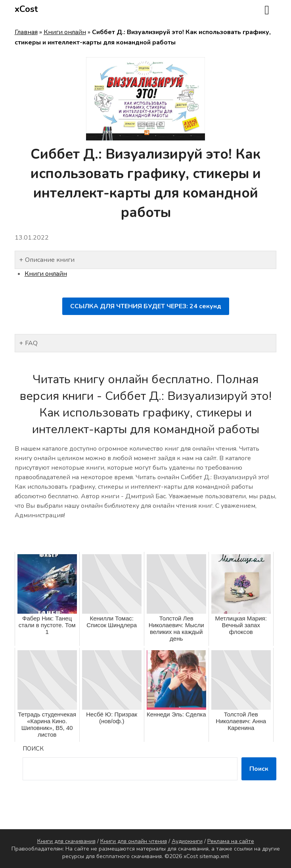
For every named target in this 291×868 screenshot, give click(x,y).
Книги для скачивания (66, 841)
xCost (26, 9)
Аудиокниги (187, 841)
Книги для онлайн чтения (134, 841)
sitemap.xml (214, 856)
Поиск (33, 749)
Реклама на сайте (231, 841)
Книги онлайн (65, 32)
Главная (26, 32)
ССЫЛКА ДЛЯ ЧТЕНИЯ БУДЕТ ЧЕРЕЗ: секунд (146, 306)
